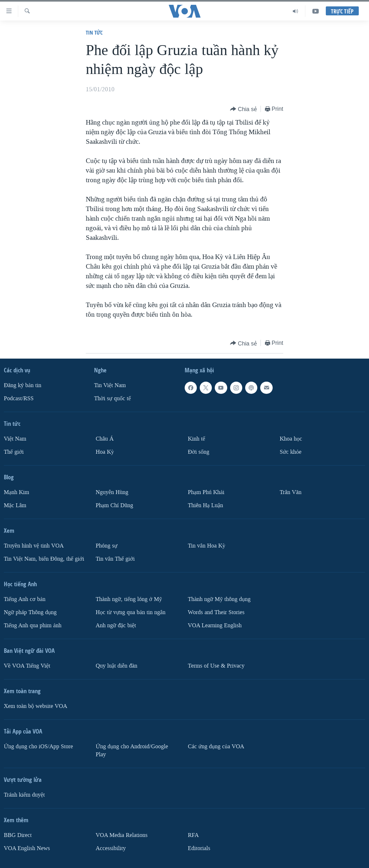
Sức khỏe (291, 452)
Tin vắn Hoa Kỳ (207, 546)
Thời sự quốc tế (112, 398)
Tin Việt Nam (110, 385)
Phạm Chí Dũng (114, 505)
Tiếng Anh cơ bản (25, 599)
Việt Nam (15, 439)
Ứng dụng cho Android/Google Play (132, 750)
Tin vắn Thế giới (115, 559)
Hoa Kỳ (105, 452)
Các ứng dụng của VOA (216, 746)
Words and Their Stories (216, 612)
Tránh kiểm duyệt (24, 795)
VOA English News (27, 848)
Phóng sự (107, 546)
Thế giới (14, 452)
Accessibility (111, 848)
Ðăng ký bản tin (23, 385)
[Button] (244, 109)
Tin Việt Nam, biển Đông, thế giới (44, 559)
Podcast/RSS (19, 398)
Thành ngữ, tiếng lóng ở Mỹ (129, 599)
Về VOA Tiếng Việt (27, 666)
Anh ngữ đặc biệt (116, 625)
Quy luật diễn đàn (116, 666)
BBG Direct (18, 835)
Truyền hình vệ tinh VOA (34, 546)
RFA (193, 835)
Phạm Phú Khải (206, 492)
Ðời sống (199, 452)
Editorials (199, 848)
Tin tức (94, 32)
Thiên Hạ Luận (205, 505)
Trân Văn (291, 492)
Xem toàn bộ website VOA (36, 706)
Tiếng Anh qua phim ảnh (33, 625)
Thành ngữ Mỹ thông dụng (219, 599)
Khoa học (291, 439)
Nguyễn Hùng (112, 492)
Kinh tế (197, 439)
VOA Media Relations (122, 835)
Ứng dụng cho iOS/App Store (38, 746)
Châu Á (105, 439)
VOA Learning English (215, 625)
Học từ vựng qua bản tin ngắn (131, 612)
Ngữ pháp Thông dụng (30, 612)
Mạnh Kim (16, 492)
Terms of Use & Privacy (216, 666)
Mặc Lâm (15, 505)
